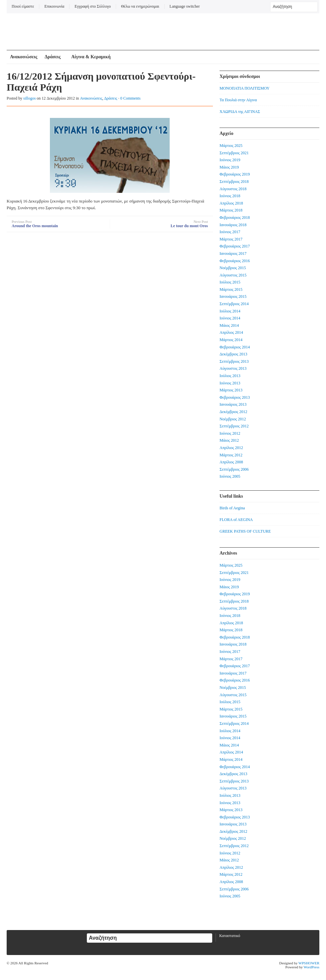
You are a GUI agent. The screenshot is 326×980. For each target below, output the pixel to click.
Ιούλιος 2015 (230, 282)
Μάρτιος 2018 (231, 210)
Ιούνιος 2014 (230, 318)
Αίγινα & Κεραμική (91, 57)
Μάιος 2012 (229, 440)
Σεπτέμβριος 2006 (234, 469)
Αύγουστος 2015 (233, 275)
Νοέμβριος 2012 (233, 419)
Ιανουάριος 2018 (233, 225)
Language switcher (185, 6)
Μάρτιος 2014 (231, 340)
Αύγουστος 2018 (233, 189)
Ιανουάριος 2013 (233, 404)
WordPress (312, 967)
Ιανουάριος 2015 (233, 296)
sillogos (29, 98)
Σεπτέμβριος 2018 (234, 182)
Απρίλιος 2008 (231, 462)
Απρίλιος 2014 (231, 332)
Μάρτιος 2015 (231, 289)
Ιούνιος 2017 (230, 232)
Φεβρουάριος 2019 (235, 174)
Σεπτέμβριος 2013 (234, 361)
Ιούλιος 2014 (230, 311)
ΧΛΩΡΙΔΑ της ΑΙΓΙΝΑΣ (240, 112)
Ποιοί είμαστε (23, 6)
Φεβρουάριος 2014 (235, 347)
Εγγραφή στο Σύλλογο (93, 6)
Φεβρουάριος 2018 (235, 218)
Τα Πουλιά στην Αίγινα (238, 100)
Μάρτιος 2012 (231, 455)
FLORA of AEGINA (236, 520)
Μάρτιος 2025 (231, 146)
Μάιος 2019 (229, 167)
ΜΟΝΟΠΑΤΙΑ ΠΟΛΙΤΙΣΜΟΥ (244, 88)
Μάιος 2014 (229, 325)
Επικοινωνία (54, 6)
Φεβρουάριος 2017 (235, 246)
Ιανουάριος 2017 (233, 253)
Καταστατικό (230, 936)
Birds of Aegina (232, 508)
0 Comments (130, 98)
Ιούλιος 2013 (230, 376)
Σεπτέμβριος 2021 (234, 153)
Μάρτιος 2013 (231, 390)
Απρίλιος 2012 (231, 448)
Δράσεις (53, 57)
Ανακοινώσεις (24, 57)
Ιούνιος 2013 (230, 383)
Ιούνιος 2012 (230, 433)
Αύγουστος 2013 (233, 368)
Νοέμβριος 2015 (233, 268)
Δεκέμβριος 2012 (233, 412)
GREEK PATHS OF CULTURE (245, 531)
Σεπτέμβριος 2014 (234, 304)
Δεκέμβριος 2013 (233, 354)
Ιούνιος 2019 (230, 160)
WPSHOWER (309, 963)
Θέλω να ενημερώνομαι (140, 6)
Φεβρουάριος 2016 (235, 261)
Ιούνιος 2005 (230, 476)
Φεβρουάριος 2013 (235, 397)
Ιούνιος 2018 (230, 196)
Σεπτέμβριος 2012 (234, 426)
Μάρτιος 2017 (231, 239)
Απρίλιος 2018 (231, 203)
